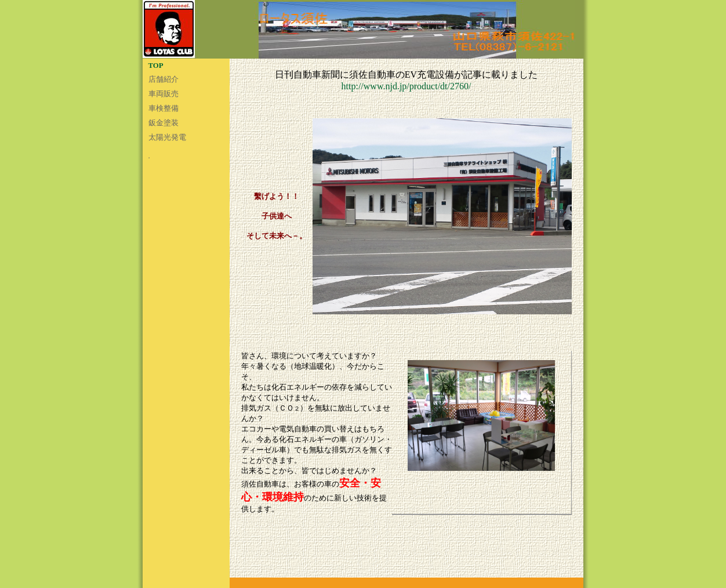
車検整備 (164, 108)
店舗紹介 (164, 79)
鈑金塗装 (164, 123)
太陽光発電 (167, 137)
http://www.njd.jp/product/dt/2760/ (406, 86)
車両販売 (164, 94)
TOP (156, 66)
